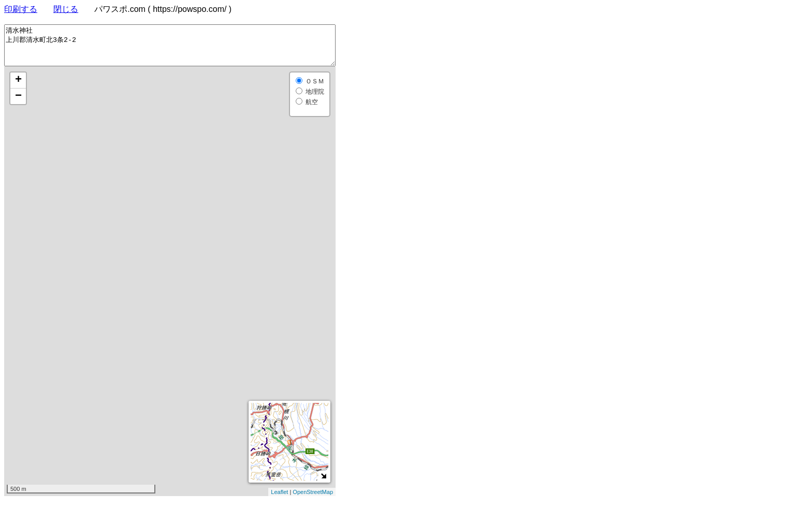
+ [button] (18, 88)
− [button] (18, 104)
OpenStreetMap (313, 500)
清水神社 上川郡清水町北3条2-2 (170, 49)
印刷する (21, 9)
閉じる (66, 9)
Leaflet (279, 500)
